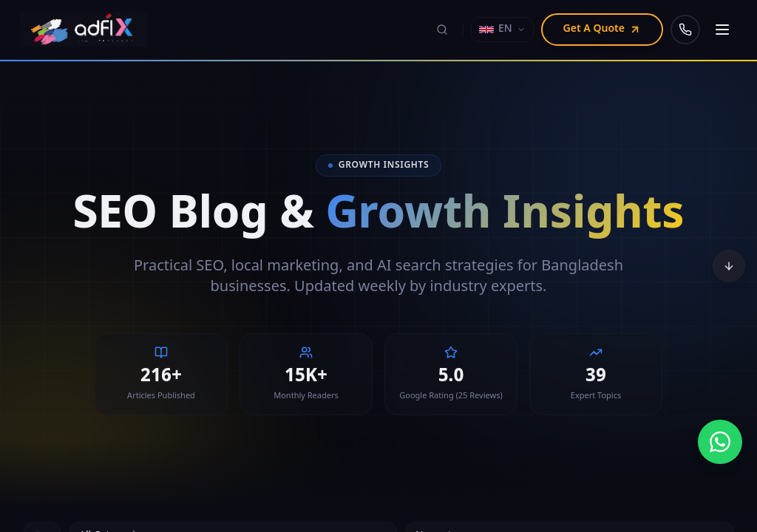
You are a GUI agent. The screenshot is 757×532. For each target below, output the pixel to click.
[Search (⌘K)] (442, 30)
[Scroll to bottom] (729, 266)
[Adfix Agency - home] (87, 30)
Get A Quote (602, 29)
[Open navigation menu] (722, 30)
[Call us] (685, 30)
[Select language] (502, 30)
